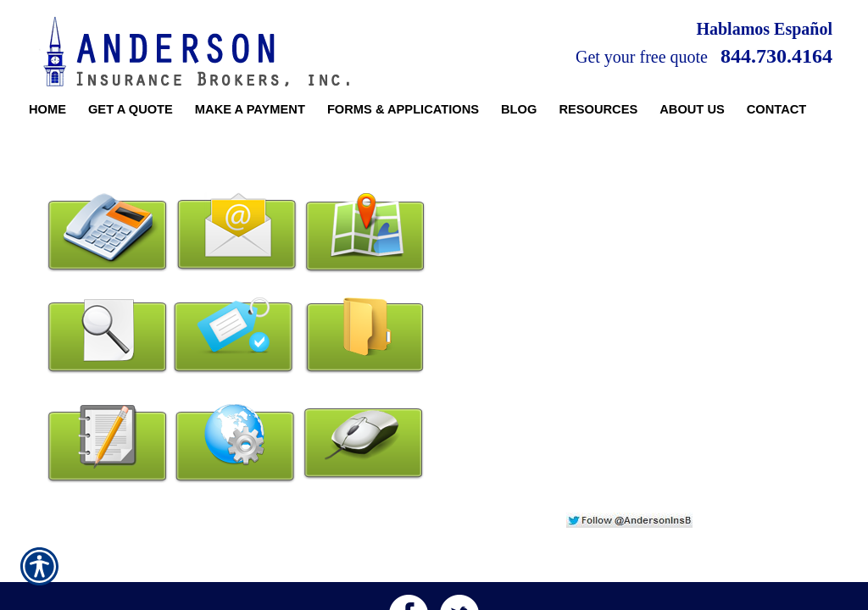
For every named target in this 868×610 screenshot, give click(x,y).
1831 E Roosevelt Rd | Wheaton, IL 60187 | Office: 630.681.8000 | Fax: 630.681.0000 (434, 558)
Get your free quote (642, 57)
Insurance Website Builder (779, 598)
